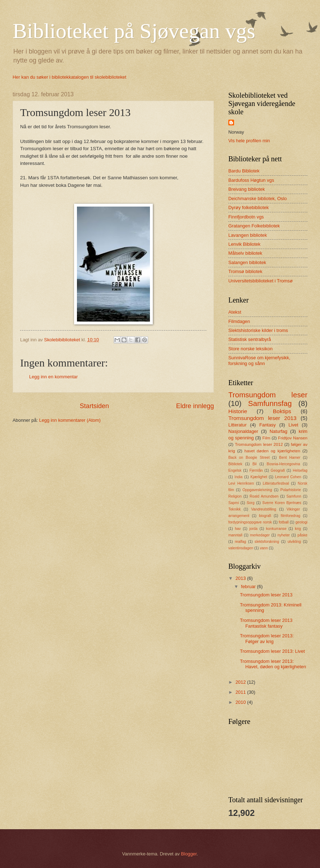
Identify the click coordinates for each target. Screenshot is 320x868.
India (238, 477)
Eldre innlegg (195, 406)
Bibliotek (235, 464)
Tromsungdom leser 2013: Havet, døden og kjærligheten (273, 664)
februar (249, 587)
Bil (254, 464)
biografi (265, 516)
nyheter (284, 535)
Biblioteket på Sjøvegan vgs (134, 31)
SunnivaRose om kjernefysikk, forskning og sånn (259, 360)
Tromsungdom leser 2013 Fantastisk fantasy (266, 623)
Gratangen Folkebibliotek (254, 226)
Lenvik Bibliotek (244, 244)
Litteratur (237, 425)
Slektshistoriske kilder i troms (258, 330)
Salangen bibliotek (247, 262)
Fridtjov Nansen (293, 438)
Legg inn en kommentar (53, 377)
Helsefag (300, 470)
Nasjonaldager (243, 431)
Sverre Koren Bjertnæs (282, 503)
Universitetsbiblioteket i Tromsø (260, 281)
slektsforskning (267, 542)
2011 (241, 692)
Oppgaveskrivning (257, 490)
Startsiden (94, 406)
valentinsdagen (241, 548)
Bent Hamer (290, 458)
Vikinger (293, 509)
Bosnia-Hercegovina (284, 464)
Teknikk (234, 509)
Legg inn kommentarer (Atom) (70, 420)
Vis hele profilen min (249, 141)
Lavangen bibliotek (248, 235)
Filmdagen (239, 321)
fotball (284, 522)
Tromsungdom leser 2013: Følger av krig (267, 638)
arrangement (239, 516)
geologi (301, 522)
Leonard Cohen (288, 477)
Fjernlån (256, 470)
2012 (241, 682)
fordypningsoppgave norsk (250, 522)
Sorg (251, 503)
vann (264, 548)
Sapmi (234, 503)
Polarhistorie (291, 490)
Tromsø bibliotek (245, 271)
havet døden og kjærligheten (272, 451)
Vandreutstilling (264, 509)
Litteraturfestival (276, 483)
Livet (293, 425)
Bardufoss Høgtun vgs (251, 180)
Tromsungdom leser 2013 (262, 418)
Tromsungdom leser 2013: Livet (272, 651)
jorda (253, 529)
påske (302, 535)
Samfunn (294, 496)
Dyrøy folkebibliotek (248, 207)
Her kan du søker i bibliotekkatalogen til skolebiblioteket (69, 77)
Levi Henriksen (241, 483)
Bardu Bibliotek (244, 171)
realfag (240, 542)
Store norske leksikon (250, 349)
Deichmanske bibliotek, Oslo (257, 198)
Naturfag (278, 431)
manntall (235, 535)
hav (238, 529)
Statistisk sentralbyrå (250, 339)
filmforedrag (291, 516)
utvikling (294, 542)
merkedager (260, 535)
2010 (241, 702)
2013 (241, 578)
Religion (235, 496)
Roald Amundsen (264, 496)
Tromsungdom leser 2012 (259, 444)
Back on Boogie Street (249, 458)
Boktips (282, 411)
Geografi (278, 470)
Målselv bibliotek (245, 253)
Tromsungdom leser (268, 395)
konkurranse (276, 529)
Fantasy (268, 425)
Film (266, 438)
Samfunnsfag (270, 403)
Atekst (235, 312)
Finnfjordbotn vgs (246, 217)
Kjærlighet (259, 477)
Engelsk (235, 470)
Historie (238, 411)
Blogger (189, 854)
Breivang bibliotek (247, 189)
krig (298, 529)
